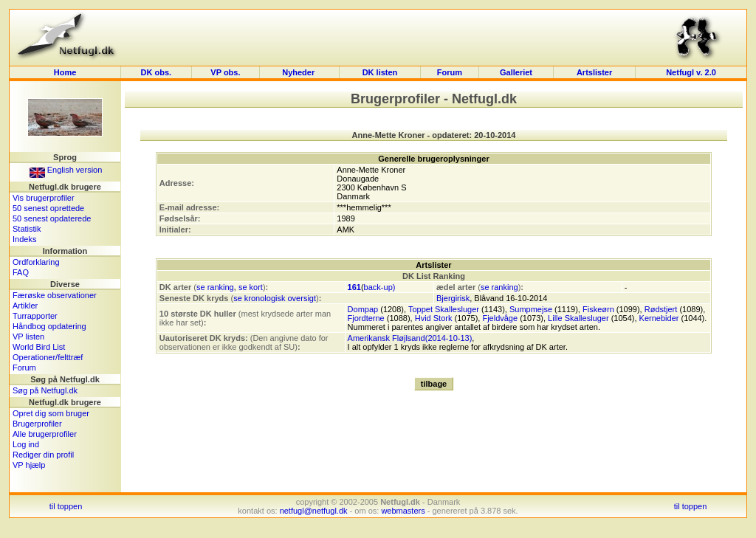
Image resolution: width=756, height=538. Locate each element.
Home (65, 72)
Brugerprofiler (37, 424)
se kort (251, 287)
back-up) (380, 287)
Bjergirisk (453, 298)
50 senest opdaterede (52, 218)
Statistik (27, 229)
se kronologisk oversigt (275, 298)
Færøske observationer (55, 295)
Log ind (26, 444)
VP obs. (225, 72)
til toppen (66, 506)
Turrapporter (35, 316)
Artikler (25, 306)
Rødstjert (661, 309)
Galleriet (516, 72)
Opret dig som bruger (51, 413)
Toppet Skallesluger (444, 309)
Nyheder (299, 72)
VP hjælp (29, 465)
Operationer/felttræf (48, 357)
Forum (450, 72)
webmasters (403, 511)
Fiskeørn (598, 309)
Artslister (594, 72)
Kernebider (659, 318)
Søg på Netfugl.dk (45, 390)
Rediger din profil (43, 455)
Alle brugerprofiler (45, 434)
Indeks (24, 239)
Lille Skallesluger (578, 318)
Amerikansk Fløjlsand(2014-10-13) (410, 338)
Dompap (363, 309)
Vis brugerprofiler (44, 198)
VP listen (28, 337)
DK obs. (157, 72)
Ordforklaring (36, 262)
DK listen (380, 72)
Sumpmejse (531, 309)
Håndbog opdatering (49, 326)
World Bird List (39, 347)
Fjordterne (366, 318)
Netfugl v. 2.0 (691, 72)
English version (66, 170)
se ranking (215, 287)
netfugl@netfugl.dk (314, 511)
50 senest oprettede (48, 208)
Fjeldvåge (500, 318)
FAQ (21, 272)
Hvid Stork (434, 318)
